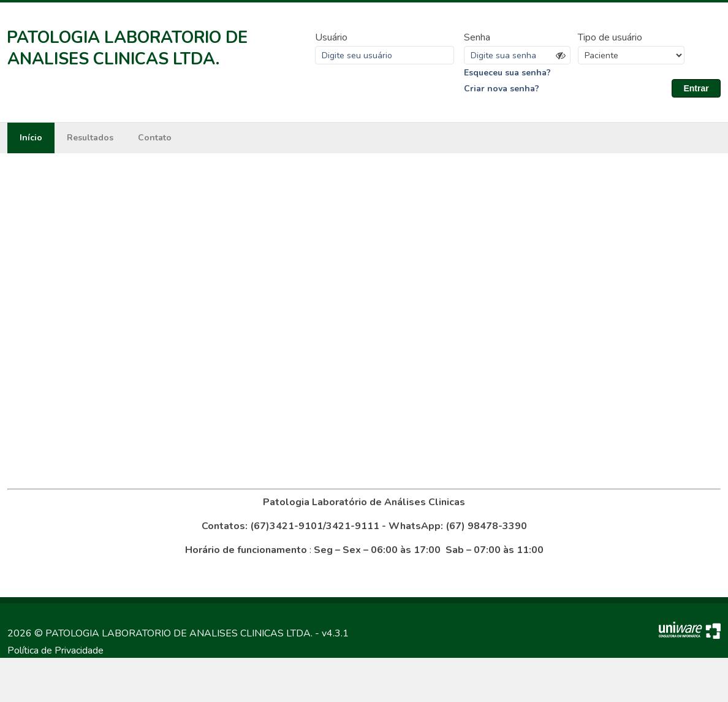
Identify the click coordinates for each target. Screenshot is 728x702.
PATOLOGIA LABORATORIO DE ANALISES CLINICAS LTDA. (127, 48)
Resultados (90, 138)
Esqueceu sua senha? (507, 73)
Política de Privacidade (55, 650)
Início (31, 138)
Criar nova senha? (502, 89)
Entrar (696, 88)
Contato (155, 138)
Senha (477, 37)
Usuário (331, 37)
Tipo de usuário (610, 37)
